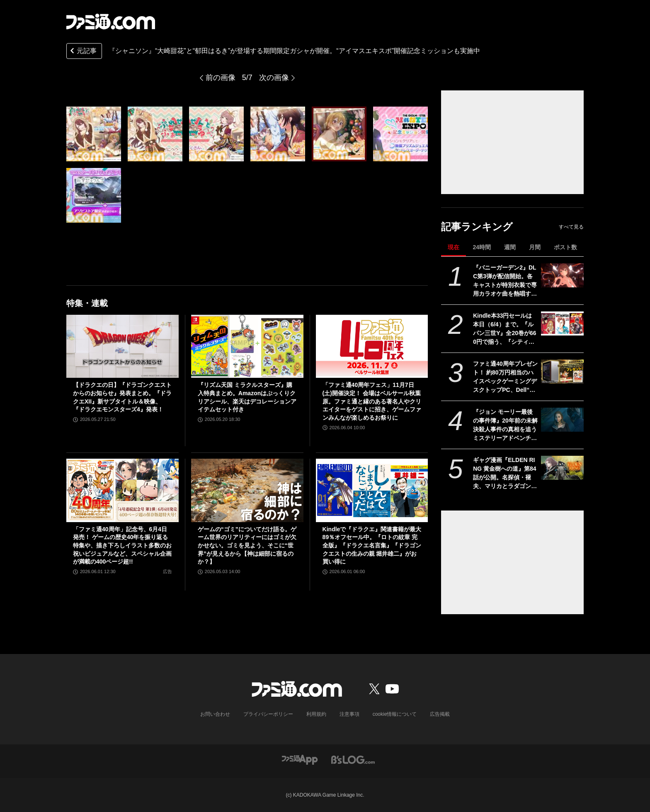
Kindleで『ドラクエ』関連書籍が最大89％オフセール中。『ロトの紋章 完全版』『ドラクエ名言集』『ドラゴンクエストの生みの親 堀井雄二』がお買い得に (372, 545)
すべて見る (571, 227)
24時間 (482, 247)
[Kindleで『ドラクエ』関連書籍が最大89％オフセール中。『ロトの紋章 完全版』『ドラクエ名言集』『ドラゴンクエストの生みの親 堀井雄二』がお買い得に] (372, 490)
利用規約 (316, 714)
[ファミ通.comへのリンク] (111, 22)
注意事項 (349, 714)
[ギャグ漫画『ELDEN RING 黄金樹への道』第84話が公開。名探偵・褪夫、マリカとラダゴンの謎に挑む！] (562, 468)
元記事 (82, 52)
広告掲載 (440, 714)
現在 (454, 247)
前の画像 (221, 78)
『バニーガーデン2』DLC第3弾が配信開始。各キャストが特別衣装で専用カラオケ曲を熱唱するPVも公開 (505, 281)
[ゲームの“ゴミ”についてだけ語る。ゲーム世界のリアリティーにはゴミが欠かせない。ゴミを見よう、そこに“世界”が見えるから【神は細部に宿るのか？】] (247, 490)
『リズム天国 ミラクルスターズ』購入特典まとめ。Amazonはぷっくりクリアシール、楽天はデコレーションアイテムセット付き (247, 397)
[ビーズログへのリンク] (353, 759)
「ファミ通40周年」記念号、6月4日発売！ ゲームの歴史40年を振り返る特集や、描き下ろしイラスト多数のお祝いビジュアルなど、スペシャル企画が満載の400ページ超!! (122, 545)
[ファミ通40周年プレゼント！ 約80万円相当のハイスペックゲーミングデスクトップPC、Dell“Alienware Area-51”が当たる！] (562, 372)
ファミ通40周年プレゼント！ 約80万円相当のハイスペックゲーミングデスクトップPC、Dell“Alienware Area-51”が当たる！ (505, 377)
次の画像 (274, 78)
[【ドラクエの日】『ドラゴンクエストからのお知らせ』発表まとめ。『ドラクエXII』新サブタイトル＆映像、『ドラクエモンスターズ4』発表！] (122, 346)
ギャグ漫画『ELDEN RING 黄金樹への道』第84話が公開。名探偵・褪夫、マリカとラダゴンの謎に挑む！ (505, 474)
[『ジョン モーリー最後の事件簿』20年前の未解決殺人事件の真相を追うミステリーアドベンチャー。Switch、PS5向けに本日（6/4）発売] (562, 420)
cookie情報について (395, 714)
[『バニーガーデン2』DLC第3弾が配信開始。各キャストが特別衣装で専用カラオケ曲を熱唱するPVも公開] (562, 275)
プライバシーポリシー (268, 714)
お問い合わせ (215, 714)
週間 (510, 247)
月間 (535, 247)
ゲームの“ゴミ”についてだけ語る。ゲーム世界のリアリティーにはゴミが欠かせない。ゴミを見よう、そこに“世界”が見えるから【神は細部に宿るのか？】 (247, 545)
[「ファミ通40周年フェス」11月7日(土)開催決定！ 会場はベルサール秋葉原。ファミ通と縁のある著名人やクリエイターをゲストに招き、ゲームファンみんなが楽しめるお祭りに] (372, 346)
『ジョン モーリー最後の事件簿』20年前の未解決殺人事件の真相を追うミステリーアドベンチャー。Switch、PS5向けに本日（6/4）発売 (505, 425)
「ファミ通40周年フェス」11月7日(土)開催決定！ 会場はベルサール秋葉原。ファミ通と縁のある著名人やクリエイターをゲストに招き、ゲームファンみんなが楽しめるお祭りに (372, 401)
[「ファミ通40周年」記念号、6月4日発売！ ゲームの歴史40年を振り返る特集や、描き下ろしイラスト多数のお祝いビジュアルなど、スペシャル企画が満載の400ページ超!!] (122, 490)
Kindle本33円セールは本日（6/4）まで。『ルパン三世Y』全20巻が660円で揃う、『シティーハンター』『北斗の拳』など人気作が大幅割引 (505, 329)
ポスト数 (565, 247)
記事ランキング (477, 227)
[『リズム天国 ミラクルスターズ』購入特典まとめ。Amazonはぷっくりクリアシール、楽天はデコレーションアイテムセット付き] (247, 346)
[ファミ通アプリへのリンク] (300, 759)
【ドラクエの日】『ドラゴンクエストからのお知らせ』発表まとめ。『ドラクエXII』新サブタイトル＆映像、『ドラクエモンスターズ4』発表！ (122, 397)
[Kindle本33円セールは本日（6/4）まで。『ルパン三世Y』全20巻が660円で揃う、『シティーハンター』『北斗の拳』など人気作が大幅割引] (562, 323)
